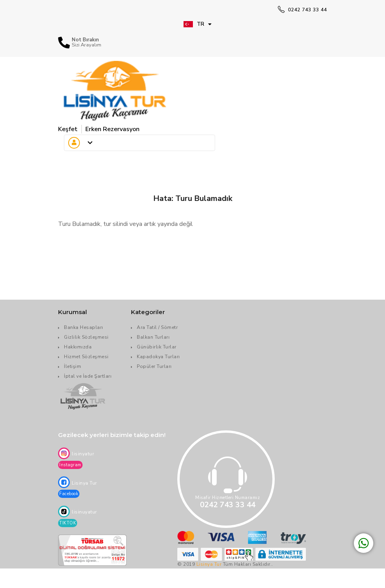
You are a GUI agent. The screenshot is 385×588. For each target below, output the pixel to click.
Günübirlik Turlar (157, 347)
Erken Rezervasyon (112, 129)
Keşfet (68, 129)
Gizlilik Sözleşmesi (86, 337)
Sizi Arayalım (87, 45)
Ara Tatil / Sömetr (157, 327)
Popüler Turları (154, 366)
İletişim (72, 366)
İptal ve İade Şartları (88, 376)
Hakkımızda (78, 347)
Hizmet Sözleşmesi (86, 357)
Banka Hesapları (84, 327)
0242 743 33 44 (302, 10)
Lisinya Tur (209, 564)
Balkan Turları (153, 337)
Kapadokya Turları (158, 357)
